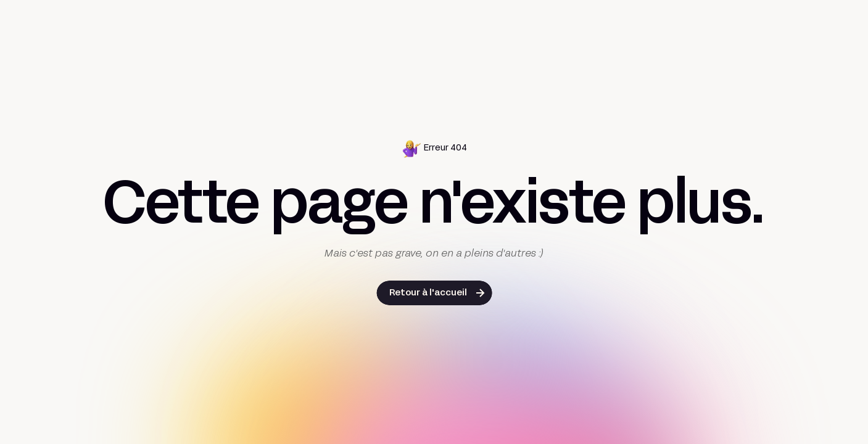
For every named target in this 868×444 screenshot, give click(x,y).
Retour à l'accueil (428, 293)
